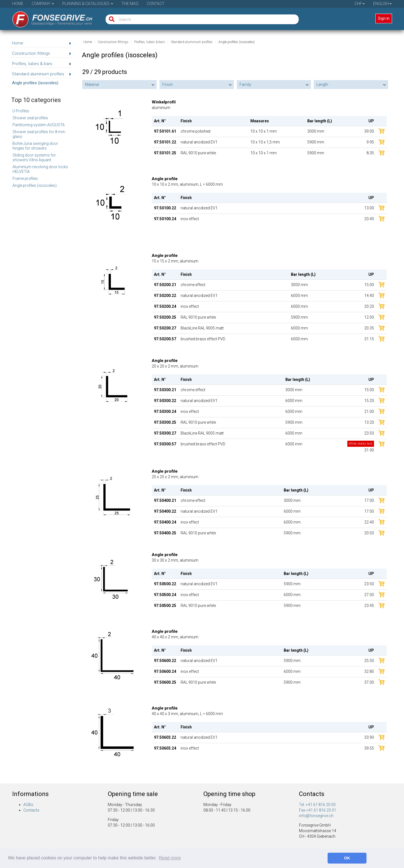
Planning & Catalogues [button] (88, 4)
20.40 (369, 219)
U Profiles (21, 111)
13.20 (369, 422)
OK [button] (347, 858)
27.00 (369, 595)
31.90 (361, 447)
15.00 (369, 285)
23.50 (369, 433)
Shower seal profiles (30, 118)
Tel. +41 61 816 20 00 (317, 805)
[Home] (48, 18)
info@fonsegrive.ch (316, 816)
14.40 (369, 296)
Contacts (31, 810)
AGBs (28, 805)
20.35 (369, 328)
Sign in (384, 18)
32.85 (369, 671)
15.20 (369, 401)
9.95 (370, 142)
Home (18, 4)
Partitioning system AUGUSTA (39, 125)
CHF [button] (360, 4)
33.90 (369, 737)
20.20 (369, 306)
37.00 (369, 682)
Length (322, 85)
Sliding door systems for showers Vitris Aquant (34, 158)
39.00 (369, 131)
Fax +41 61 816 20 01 (318, 810)
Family (245, 85)
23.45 (369, 606)
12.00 (369, 317)
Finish (168, 85)
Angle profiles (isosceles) (35, 185)
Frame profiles (25, 178)
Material (92, 85)
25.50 (369, 661)
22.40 (369, 522)
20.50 (369, 533)
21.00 (369, 411)
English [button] (382, 4)
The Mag (130, 4)
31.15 (369, 339)
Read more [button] (170, 858)
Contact (156, 4)
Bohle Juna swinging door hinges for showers (35, 146)
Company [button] (43, 4)
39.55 (369, 748)
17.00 (369, 500)
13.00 (369, 208)
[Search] (110, 19)
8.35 (370, 153)
